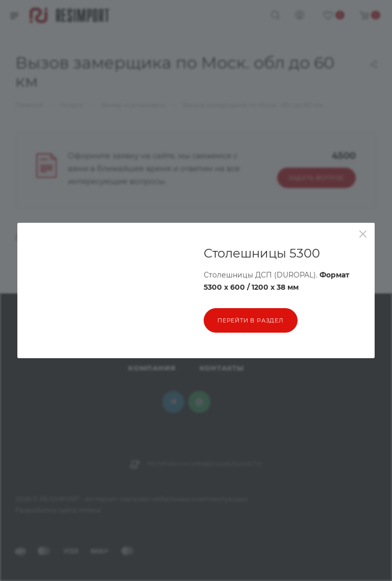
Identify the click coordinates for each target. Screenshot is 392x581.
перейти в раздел (251, 320)
